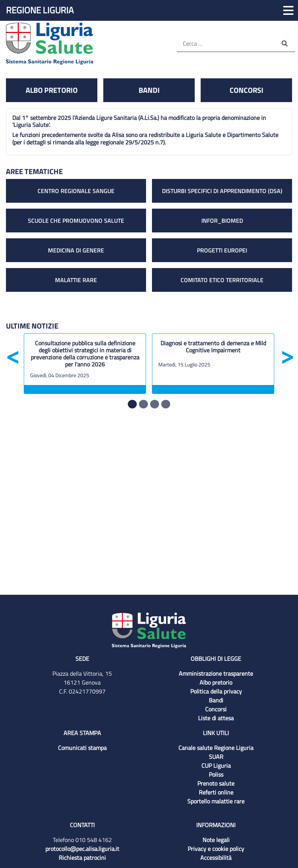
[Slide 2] (155, 404)
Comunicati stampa (82, 748)
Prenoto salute (216, 783)
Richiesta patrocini (82, 858)
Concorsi (216, 709)
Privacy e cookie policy (216, 849)
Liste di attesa (216, 718)
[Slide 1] (143, 404)
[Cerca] (226, 43)
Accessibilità (216, 858)
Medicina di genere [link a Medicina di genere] (76, 250)
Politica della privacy (216, 691)
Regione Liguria (40, 10)
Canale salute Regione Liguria (216, 748)
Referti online (216, 792)
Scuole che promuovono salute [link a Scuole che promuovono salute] (76, 221)
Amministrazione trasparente (216, 673)
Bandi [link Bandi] (149, 90)
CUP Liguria (216, 766)
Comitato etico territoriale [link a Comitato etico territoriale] (222, 280)
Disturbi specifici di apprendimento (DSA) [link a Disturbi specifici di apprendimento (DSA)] (222, 191)
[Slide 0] (132, 404)
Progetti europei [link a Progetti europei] (222, 250)
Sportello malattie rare (216, 801)
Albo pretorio (216, 682)
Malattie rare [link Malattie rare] (76, 280)
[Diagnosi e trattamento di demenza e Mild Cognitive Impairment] (213, 349)
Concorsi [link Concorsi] (247, 90)
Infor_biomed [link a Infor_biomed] (222, 221)
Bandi (216, 700)
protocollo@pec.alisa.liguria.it (82, 849)
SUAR (216, 757)
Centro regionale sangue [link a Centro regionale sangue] (76, 191)
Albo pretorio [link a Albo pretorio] (52, 90)
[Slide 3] (166, 404)
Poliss (216, 774)
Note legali (216, 840)
